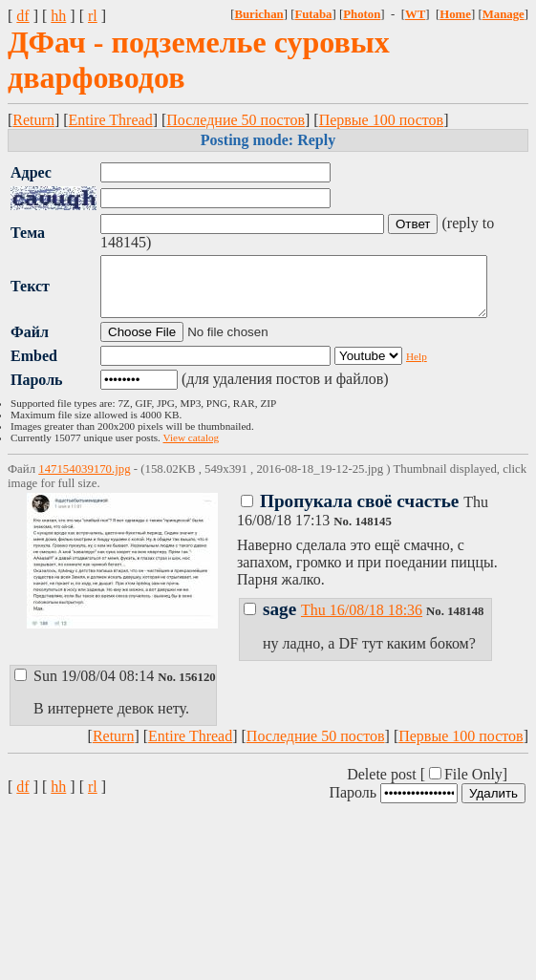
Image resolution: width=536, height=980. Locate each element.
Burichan (258, 14)
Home (455, 14)
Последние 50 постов (236, 120)
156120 (197, 689)
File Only (473, 786)
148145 (373, 533)
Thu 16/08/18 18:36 (362, 621)
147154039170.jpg (84, 480)
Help (417, 368)
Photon (362, 14)
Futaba (313, 14)
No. (344, 533)
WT (415, 14)
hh (58, 16)
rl (93, 16)
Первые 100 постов (381, 120)
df (22, 16)
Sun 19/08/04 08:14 (86, 687)
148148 (465, 623)
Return (33, 120)
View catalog (192, 449)
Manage (504, 14)
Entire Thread (111, 120)
